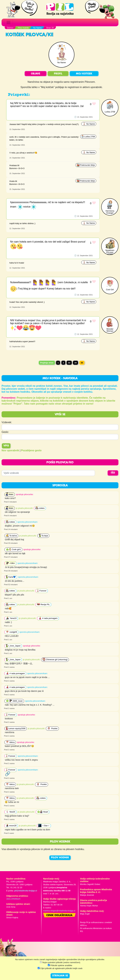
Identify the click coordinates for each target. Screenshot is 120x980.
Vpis (6, 446)
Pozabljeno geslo (31, 450)
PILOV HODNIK (60, 858)
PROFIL (58, 74)
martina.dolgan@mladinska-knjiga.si (59, 911)
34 (75, 363)
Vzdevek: (7, 422)
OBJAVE (36, 74)
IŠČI (113, 473)
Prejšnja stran (47, 363)
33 (69, 363)
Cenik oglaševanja (59, 915)
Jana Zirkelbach (13, 899)
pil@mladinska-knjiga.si (26, 891)
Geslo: (5, 432)
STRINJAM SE (60, 976)
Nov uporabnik (10, 450)
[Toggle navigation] (8, 23)
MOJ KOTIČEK (84, 74)
